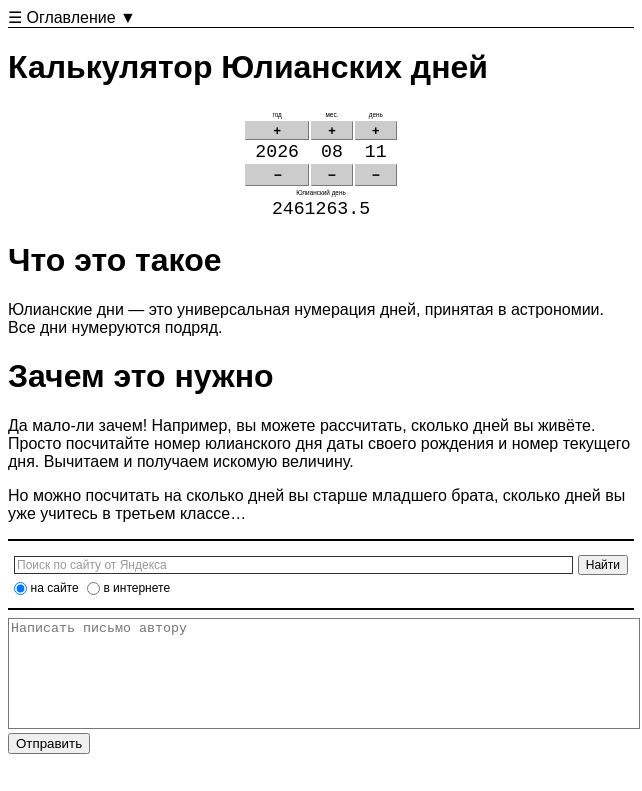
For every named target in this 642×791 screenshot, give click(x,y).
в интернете (136, 596)
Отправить (49, 772)
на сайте (55, 596)
